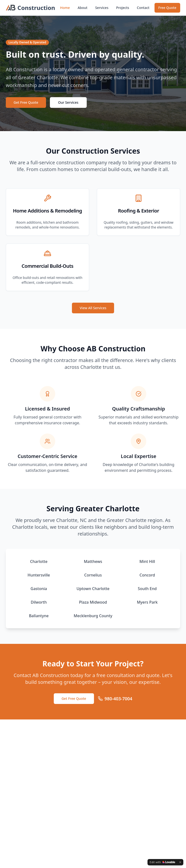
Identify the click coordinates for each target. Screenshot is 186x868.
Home (65, 8)
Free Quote (167, 8)
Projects (123, 8)
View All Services (93, 308)
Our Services (68, 102)
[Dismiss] (180, 862)
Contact (143, 8)
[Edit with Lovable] (162, 862)
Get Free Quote (26, 102)
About (82, 8)
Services (102, 8)
